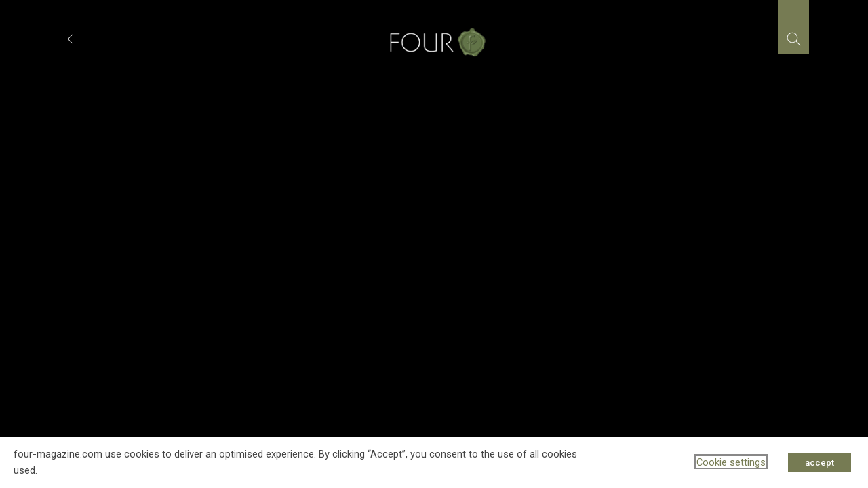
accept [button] (820, 463)
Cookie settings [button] (731, 462)
